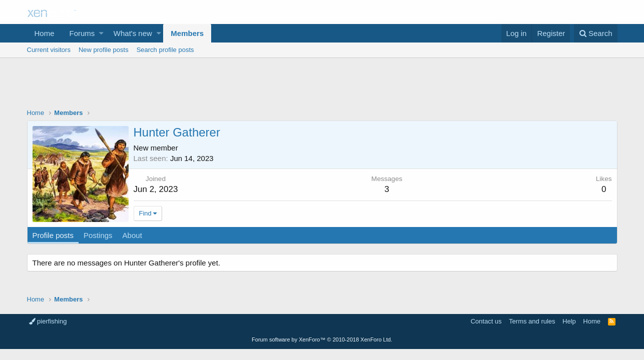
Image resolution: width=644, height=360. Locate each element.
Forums (82, 33)
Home (45, 33)
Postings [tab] (98, 235)
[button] (101, 33)
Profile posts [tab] (53, 235)
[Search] (596, 33)
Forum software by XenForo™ (322, 339)
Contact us (486, 321)
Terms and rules (532, 321)
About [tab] (132, 235)
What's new (133, 33)
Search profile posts (165, 50)
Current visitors (49, 50)
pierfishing (48, 321)
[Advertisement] (322, 85)
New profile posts (104, 50)
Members (187, 33)
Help (569, 321)
